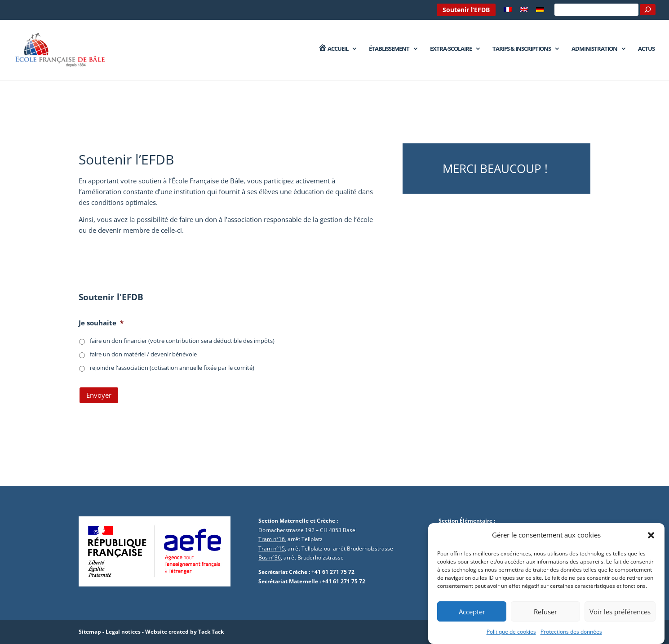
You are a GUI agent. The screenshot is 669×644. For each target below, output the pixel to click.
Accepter (472, 613)
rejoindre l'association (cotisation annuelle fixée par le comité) (172, 368)
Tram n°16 (272, 539)
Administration (594, 49)
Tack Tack (211, 632)
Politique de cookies (511, 633)
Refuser (545, 613)
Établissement (389, 49)
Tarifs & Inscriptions (522, 49)
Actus (646, 49)
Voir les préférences (620, 613)
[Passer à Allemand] (540, 12)
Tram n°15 (272, 549)
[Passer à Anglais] (524, 12)
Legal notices (123, 632)
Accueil (333, 49)
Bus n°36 (270, 557)
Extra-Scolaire (451, 49)
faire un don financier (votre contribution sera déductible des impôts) (182, 341)
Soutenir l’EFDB (466, 10)
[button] (651, 537)
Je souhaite (101, 323)
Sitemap (90, 632)
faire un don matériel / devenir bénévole (143, 354)
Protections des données (571, 633)
